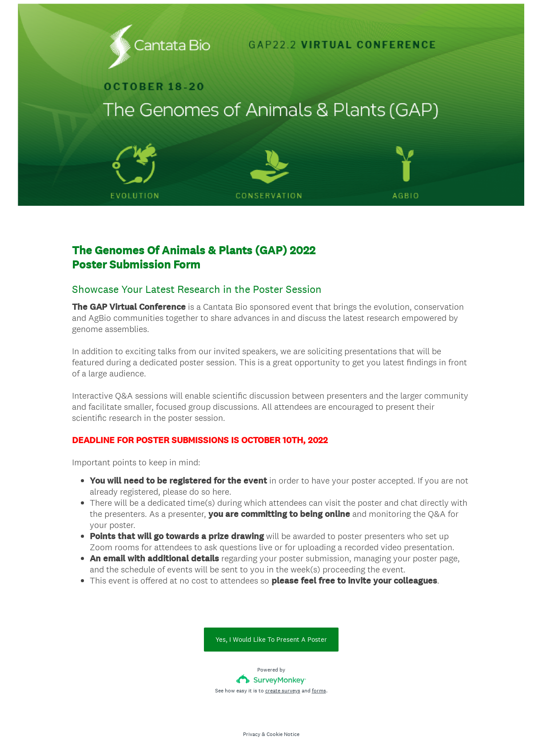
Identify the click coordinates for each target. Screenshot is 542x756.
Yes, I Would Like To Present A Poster (271, 639)
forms (319, 691)
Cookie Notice (283, 734)
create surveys (283, 691)
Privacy (252, 734)
